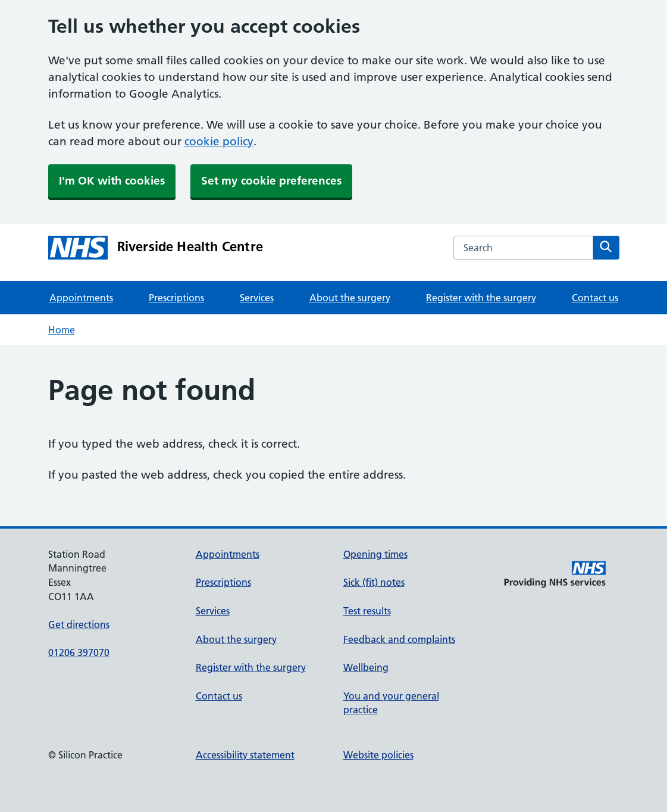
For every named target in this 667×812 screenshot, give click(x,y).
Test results (367, 611)
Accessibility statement (245, 755)
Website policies (378, 755)
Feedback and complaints (399, 639)
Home (62, 330)
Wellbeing (366, 667)
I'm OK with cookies (112, 181)
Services (257, 298)
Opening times (375, 554)
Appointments (81, 298)
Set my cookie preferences (271, 181)
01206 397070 (79, 652)
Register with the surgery (481, 298)
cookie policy (219, 141)
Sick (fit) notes (374, 582)
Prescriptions (176, 298)
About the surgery (350, 298)
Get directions (79, 624)
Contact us (595, 298)
